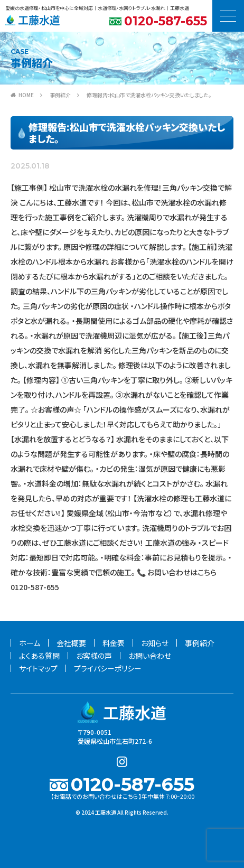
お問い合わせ (150, 656)
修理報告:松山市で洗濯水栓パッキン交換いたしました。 (149, 95)
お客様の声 (94, 656)
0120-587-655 (166, 21)
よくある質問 (39, 656)
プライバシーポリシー (108, 668)
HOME (26, 95)
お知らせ (155, 643)
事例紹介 (60, 95)
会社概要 (71, 643)
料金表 (114, 643)
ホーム (30, 643)
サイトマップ (38, 668)
